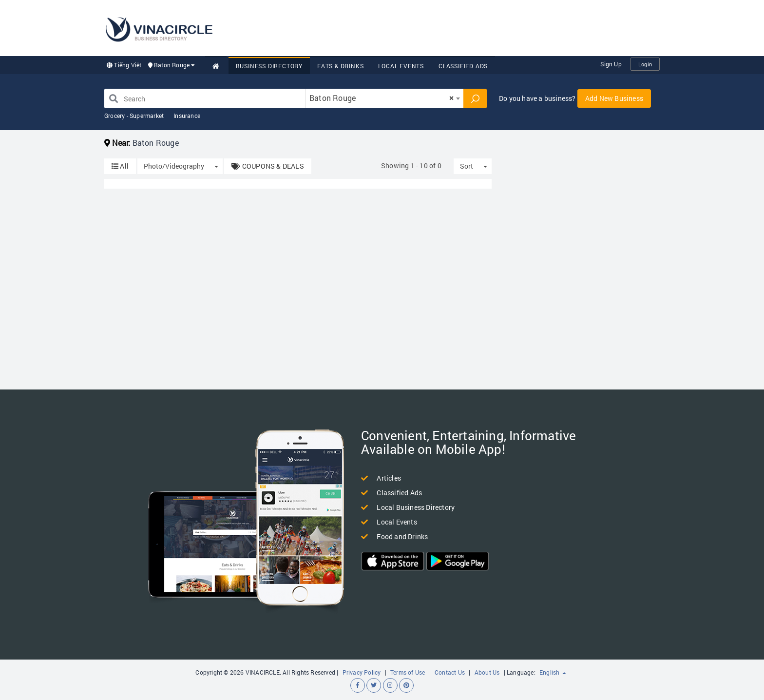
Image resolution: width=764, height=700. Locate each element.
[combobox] (384, 98)
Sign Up (611, 64)
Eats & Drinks (340, 66)
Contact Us (450, 672)
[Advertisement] (482, 27)
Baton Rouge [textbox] (382, 98)
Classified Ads (463, 66)
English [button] (553, 672)
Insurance (187, 116)
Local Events (401, 66)
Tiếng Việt (124, 65)
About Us (487, 672)
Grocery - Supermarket (134, 116)
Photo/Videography (174, 166)
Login (645, 64)
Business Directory (269, 66)
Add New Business (614, 98)
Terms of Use (408, 672)
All (120, 166)
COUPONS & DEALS (267, 166)
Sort (467, 166)
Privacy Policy (362, 672)
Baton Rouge (172, 65)
